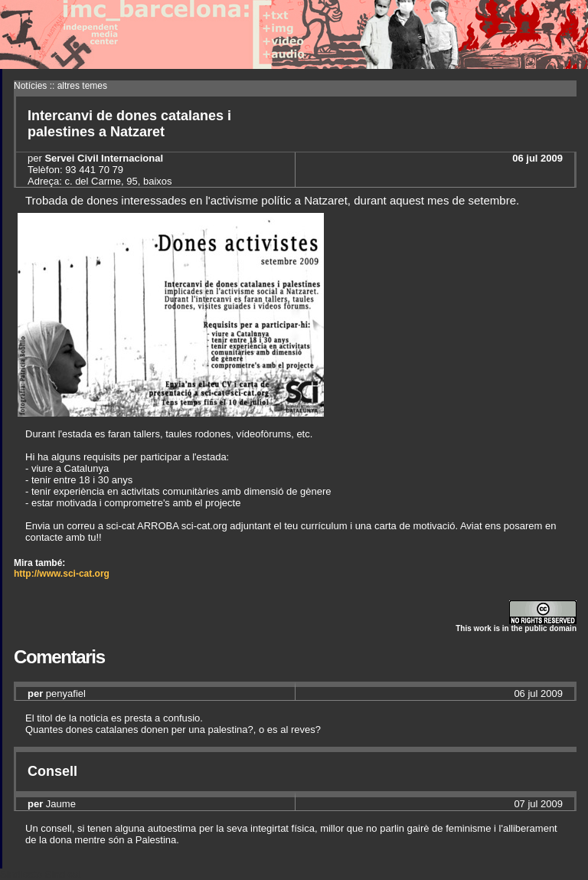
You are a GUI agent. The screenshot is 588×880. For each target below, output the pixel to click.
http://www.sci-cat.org (62, 574)
